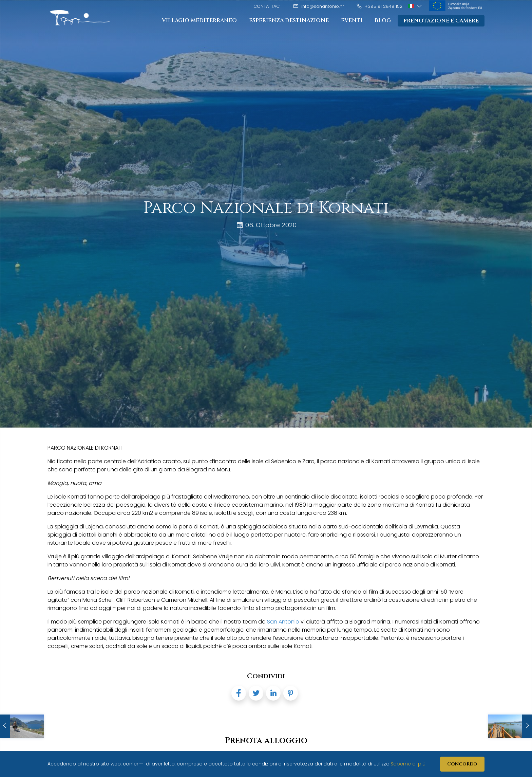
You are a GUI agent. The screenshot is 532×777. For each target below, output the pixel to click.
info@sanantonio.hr (318, 6)
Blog (383, 20)
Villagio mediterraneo (199, 20)
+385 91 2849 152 (379, 6)
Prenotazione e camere (441, 21)
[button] (415, 6)
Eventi (352, 20)
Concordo (462, 764)
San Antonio (283, 622)
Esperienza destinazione (289, 20)
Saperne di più (408, 764)
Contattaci (267, 6)
